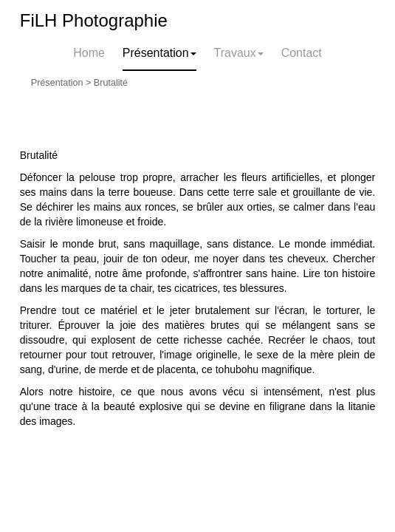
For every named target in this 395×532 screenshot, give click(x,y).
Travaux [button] (239, 53)
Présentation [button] (159, 53)
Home (89, 53)
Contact (302, 53)
